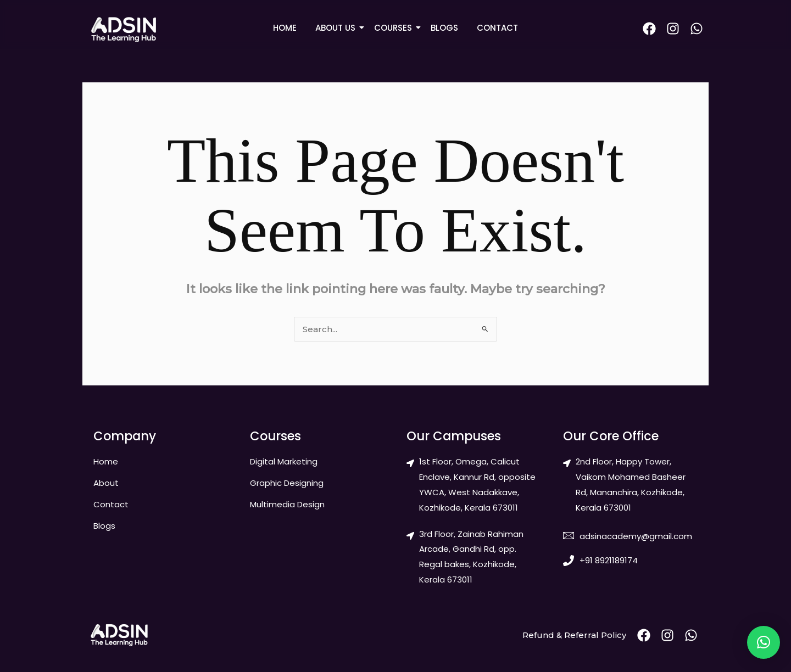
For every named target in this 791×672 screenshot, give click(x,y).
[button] (764, 642)
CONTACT (497, 28)
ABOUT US (337, 28)
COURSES (395, 28)
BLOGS (444, 28)
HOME (285, 28)
